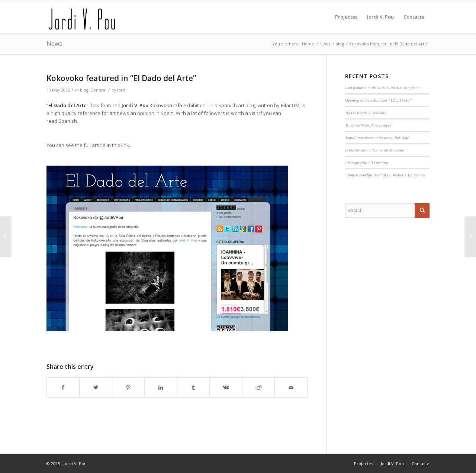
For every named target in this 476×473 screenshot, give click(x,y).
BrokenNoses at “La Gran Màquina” (376, 150)
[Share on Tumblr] (193, 387)
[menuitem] (346, 17)
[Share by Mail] (291, 387)
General (98, 90)
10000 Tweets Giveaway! (366, 113)
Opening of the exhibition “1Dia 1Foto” (378, 100)
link (125, 145)
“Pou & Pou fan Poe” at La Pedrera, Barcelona (385, 175)
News (54, 44)
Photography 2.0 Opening (366, 163)
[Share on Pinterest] (128, 387)
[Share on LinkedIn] (161, 387)
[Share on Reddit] (258, 387)
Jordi (122, 90)
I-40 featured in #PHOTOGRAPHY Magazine (383, 88)
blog (84, 90)
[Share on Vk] (226, 387)
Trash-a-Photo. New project (368, 125)
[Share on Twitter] (96, 387)
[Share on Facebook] (63, 387)
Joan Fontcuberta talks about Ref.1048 (377, 138)
